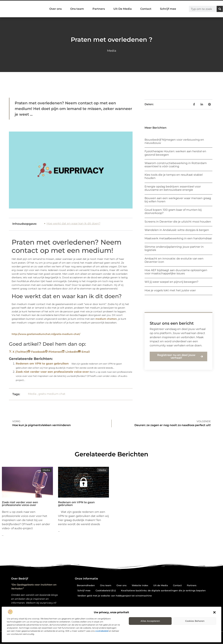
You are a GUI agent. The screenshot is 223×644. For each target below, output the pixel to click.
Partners (99, 9)
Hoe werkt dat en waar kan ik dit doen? (73, 223)
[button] (214, 612)
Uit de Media (161, 585)
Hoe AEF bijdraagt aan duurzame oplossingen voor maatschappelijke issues (176, 272)
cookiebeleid (102, 631)
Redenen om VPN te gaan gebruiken (42, 364)
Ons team (77, 9)
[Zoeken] (220, 9)
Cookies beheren (195, 621)
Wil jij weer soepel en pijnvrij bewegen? (171, 282)
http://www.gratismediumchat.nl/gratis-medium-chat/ (46, 334)
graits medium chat (52, 394)
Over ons (55, 9)
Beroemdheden (86, 585)
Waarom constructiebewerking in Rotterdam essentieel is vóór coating (176, 165)
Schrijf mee (168, 9)
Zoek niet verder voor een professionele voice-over (52, 372)
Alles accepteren (150, 621)
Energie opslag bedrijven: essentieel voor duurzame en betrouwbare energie (173, 188)
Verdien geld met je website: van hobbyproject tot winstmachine (115, 596)
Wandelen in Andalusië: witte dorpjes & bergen (177, 230)
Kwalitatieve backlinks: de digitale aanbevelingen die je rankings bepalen (163, 590)
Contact (146, 9)
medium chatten (106, 319)
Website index (140, 585)
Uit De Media (123, 9)
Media (112, 51)
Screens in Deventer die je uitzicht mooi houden (178, 222)
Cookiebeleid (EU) (106, 590)
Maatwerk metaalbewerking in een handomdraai (178, 238)
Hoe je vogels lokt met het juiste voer (170, 290)
